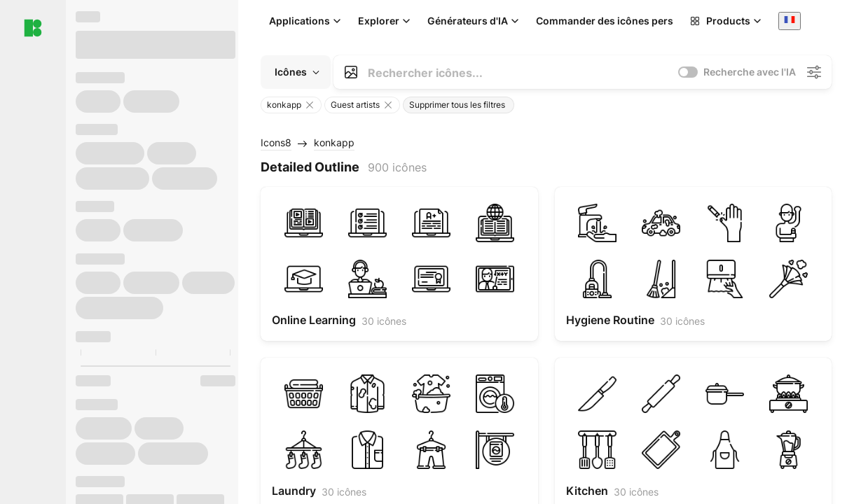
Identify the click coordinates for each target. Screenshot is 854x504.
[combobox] (790, 21)
